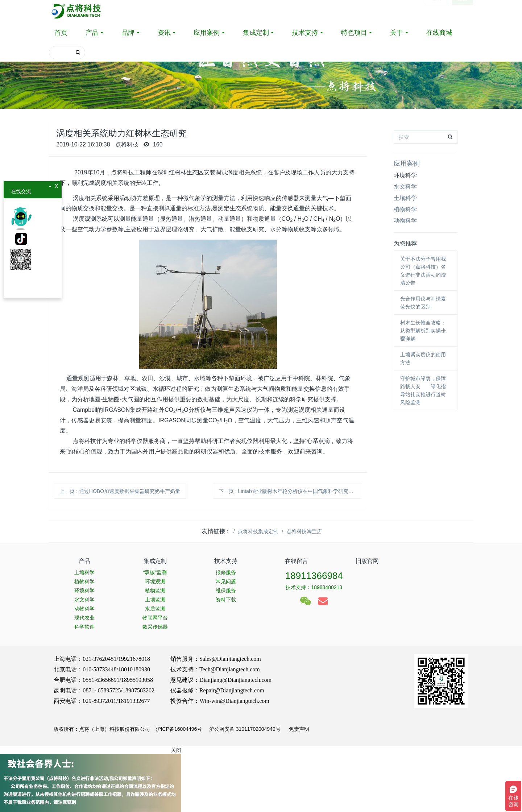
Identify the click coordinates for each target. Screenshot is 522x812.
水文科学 (405, 187)
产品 (92, 33)
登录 (436, 11)
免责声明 (298, 729)
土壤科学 (405, 198)
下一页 (291, 491)
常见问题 (226, 581)
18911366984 (314, 576)
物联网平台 (155, 618)
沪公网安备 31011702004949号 (245, 729)
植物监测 (155, 591)
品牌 (128, 33)
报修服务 (226, 572)
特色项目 (354, 33)
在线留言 (297, 561)
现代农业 (84, 618)
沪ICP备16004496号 (179, 729)
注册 (463, 11)
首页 (61, 33)
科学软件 (84, 627)
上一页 (120, 491)
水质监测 (155, 609)
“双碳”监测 (155, 572)
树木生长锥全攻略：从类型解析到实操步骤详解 (423, 331)
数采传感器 (155, 627)
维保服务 (226, 591)
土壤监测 (155, 600)
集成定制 (256, 33)
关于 (397, 33)
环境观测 (155, 581)
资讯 (164, 33)
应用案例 (207, 33)
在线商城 (439, 33)
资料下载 (226, 600)
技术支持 (305, 33)
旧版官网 (367, 561)
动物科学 (405, 221)
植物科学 (405, 209)
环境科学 (405, 175)
